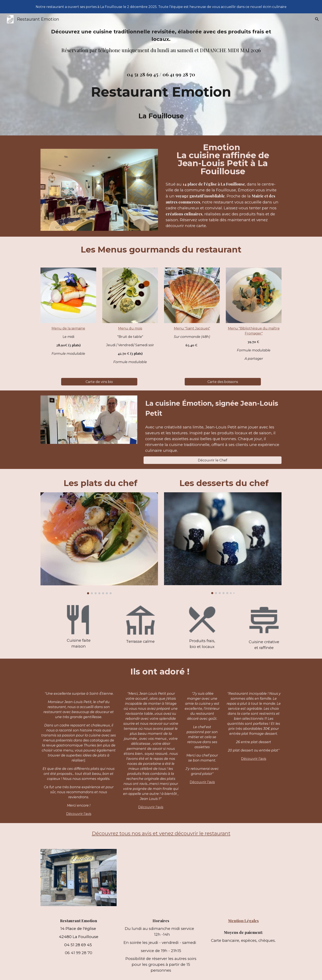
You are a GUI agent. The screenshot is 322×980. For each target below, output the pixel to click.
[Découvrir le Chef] (213, 460)
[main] (161, 46)
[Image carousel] (99, 543)
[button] (317, 19)
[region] (161, 7)
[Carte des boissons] (223, 382)
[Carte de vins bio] (99, 382)
